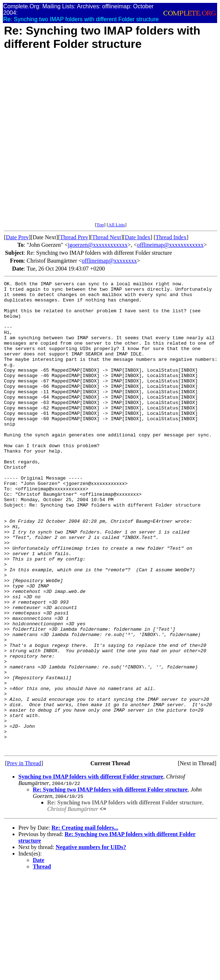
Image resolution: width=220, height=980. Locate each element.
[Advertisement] (82, 140)
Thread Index (171, 237)
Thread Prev (74, 237)
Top (100, 225)
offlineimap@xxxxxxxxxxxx (170, 245)
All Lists (117, 225)
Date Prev (17, 237)
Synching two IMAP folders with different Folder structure (91, 870)
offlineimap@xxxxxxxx (109, 261)
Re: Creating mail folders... (85, 922)
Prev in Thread (24, 857)
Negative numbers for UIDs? (91, 941)
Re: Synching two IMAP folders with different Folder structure (110, 883)
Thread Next (107, 237)
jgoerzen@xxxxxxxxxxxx (98, 245)
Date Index (138, 237)
